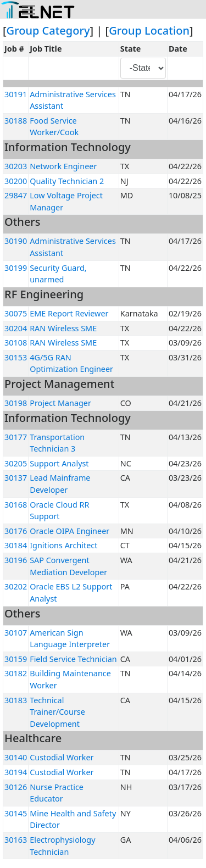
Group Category (48, 30)
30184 (16, 545)
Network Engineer (63, 166)
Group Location (149, 30)
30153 (16, 357)
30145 (16, 813)
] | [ (100, 30)
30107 (16, 633)
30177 (16, 437)
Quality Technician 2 (67, 181)
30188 (16, 121)
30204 (16, 328)
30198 (16, 403)
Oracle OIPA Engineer (69, 531)
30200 (16, 181)
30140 (16, 757)
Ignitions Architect (63, 545)
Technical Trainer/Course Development (57, 712)
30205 (16, 463)
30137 (16, 478)
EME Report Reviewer (69, 313)
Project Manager (60, 403)
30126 (16, 787)
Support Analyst (59, 463)
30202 (16, 586)
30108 (16, 343)
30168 (16, 505)
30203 (16, 166)
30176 (16, 531)
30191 (16, 94)
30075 (16, 313)
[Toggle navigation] (29, 10)
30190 (16, 241)
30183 (16, 700)
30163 (16, 840)
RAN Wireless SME (63, 328)
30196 (16, 560)
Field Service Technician (73, 659)
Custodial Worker (62, 757)
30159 (16, 659)
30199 (16, 268)
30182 (16, 673)
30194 (16, 772)
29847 (16, 195)
